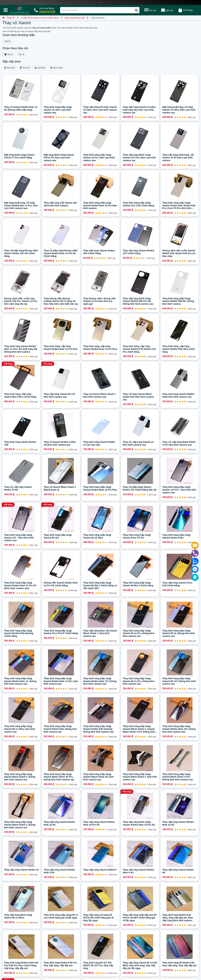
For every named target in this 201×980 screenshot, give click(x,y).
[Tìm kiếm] (136, 10)
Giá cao (25, 68)
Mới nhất (9, 68)
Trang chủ (9, 18)
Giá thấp (40, 68)
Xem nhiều (57, 68)
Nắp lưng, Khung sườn (75, 18)
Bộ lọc (9, 55)
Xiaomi (7, 41)
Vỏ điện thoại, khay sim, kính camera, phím (40, 18)
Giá (21, 54)
